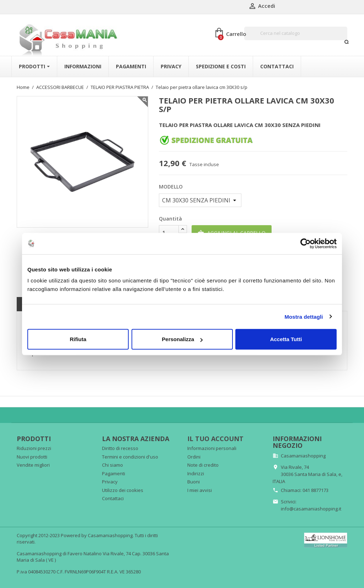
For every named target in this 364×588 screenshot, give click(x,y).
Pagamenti (114, 473)
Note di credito (203, 465)
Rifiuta (78, 339)
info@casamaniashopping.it (311, 509)
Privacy (110, 482)
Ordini (194, 457)
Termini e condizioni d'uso (130, 457)
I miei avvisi (200, 490)
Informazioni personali (212, 448)
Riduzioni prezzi (34, 448)
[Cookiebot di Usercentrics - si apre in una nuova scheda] (306, 243)
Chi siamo (113, 465)
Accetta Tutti (286, 339)
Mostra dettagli (304, 316)
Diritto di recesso (120, 448)
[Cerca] (296, 33)
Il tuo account (215, 439)
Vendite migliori (33, 465)
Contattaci (113, 498)
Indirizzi (196, 473)
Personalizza (182, 339)
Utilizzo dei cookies (123, 490)
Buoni (194, 482)
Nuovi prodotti (32, 457)
